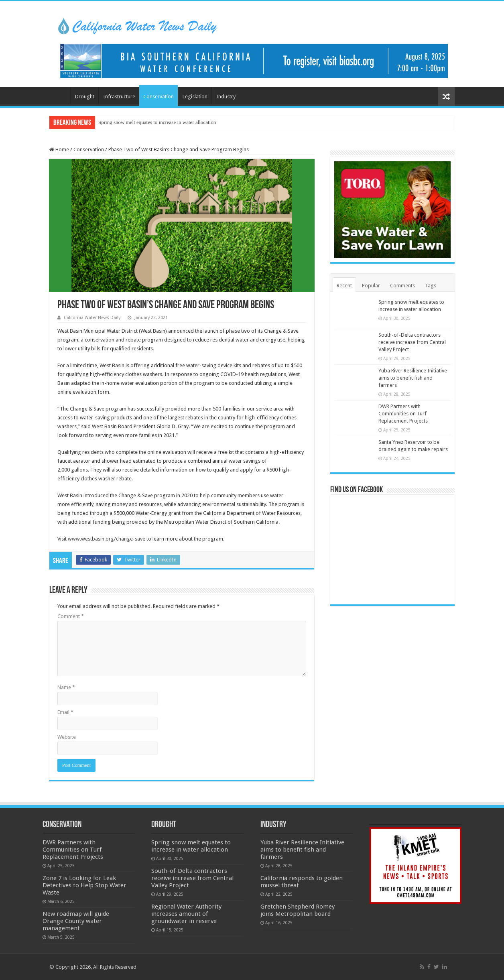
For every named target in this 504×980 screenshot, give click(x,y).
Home (60, 96)
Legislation (195, 97)
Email (65, 712)
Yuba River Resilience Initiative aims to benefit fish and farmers (413, 378)
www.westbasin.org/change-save (107, 539)
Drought (85, 97)
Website (67, 737)
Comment (71, 616)
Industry (226, 97)
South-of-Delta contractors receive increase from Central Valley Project (412, 342)
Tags (431, 286)
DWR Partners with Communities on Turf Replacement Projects (403, 414)
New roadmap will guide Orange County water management (76, 921)
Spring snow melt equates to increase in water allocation (157, 122)
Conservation (159, 97)
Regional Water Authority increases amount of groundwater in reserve (186, 914)
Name (66, 687)
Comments (402, 286)
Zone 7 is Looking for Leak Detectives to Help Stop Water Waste (84, 885)
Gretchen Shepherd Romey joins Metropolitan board (298, 910)
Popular (371, 286)
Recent (344, 286)
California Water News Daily (92, 318)
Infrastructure (119, 97)
